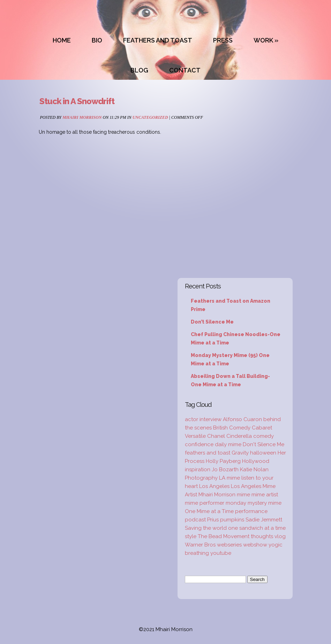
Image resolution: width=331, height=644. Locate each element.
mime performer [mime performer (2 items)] (205, 503)
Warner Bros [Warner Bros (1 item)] (200, 545)
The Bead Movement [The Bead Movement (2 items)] (224, 536)
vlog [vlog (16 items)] (280, 536)
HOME (62, 40)
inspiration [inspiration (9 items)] (198, 470)
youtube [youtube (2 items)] (221, 553)
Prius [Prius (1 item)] (213, 520)
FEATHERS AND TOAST (158, 40)
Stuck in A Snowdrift (77, 101)
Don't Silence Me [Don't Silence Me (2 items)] (264, 444)
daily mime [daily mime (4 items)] (228, 444)
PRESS (223, 40)
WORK (263, 40)
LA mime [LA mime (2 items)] (230, 478)
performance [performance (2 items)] (251, 511)
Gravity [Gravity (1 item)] (240, 453)
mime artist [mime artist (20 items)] (265, 495)
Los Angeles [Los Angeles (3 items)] (214, 486)
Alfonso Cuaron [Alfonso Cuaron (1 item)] (242, 419)
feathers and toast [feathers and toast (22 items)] (208, 453)
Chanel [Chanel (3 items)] (216, 436)
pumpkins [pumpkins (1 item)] (232, 520)
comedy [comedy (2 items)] (264, 436)
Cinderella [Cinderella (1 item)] (239, 436)
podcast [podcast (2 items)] (195, 520)
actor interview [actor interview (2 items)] (203, 419)
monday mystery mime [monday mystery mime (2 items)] (254, 503)
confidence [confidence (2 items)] (199, 444)
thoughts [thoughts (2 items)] (262, 536)
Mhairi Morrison (82, 117)
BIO (97, 40)
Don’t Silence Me (212, 322)
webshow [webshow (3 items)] (255, 545)
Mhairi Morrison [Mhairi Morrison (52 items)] (217, 495)
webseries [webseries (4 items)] (229, 545)
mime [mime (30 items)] (243, 495)
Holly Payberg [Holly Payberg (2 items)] (223, 461)
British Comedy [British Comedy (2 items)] (232, 428)
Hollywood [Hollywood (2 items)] (256, 461)
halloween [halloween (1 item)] (263, 453)
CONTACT (185, 70)
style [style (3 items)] (191, 536)
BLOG (139, 70)
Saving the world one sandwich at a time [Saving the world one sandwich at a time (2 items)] (235, 528)
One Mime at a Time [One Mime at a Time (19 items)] (209, 511)
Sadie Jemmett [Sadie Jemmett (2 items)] (264, 520)
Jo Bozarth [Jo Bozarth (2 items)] (225, 470)
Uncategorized (150, 117)
